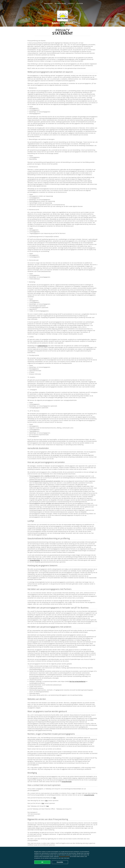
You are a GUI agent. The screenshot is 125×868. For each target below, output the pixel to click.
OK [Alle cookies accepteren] (42, 862)
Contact (71, 3)
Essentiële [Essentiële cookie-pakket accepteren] (60, 862)
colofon (79, 3)
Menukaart (48, 3)
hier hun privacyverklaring (77, 681)
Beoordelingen (60, 3)
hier (55, 798)
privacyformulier (35, 560)
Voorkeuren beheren (64, 856)
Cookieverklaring (42, 346)
